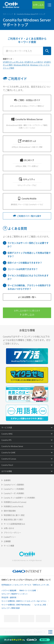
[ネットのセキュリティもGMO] (27, 640)
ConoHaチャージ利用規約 (14, 489)
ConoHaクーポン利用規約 (14, 493)
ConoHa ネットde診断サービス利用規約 (19, 498)
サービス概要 (9, 546)
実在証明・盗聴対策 (9, 597)
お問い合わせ (9, 528)
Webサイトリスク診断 (28, 591)
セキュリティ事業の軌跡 (11, 608)
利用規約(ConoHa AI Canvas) (15, 502)
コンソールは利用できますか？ (23, 269)
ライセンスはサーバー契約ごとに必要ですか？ (28, 245)
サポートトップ (8, 14)
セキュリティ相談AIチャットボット (15, 594)
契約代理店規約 (10, 511)
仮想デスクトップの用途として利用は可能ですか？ (29, 255)
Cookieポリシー (10, 537)
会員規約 (7, 480)
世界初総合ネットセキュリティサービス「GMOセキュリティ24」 (26, 585)
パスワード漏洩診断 (9, 591)
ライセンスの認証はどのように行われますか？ (28, 277)
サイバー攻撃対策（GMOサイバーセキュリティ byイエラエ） (24, 601)
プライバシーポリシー (12, 533)
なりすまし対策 (40, 605)
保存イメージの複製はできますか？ (25, 263)
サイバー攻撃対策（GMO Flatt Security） (16, 605)
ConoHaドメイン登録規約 (14, 485)
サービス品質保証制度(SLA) (14, 524)
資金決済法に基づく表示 (13, 520)
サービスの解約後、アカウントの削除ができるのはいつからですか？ (29, 287)
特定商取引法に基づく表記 (14, 515)
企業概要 (7, 541)
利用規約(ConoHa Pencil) (14, 506)
